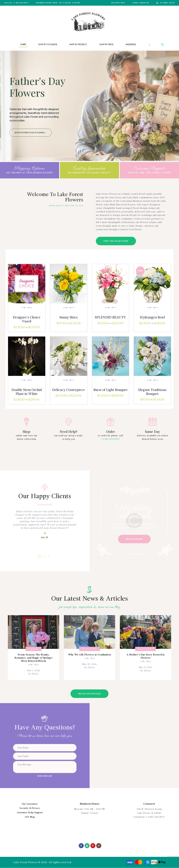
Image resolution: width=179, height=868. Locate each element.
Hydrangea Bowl (152, 317)
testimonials (45, 504)
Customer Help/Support (30, 813)
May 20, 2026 (90, 664)
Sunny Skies (69, 317)
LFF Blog (30, 817)
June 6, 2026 (34, 671)
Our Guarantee (30, 804)
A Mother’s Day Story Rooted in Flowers (145, 656)
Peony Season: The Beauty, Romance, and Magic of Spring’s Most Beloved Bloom (34, 658)
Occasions (90, 649)
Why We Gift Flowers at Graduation (89, 655)
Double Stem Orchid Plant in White (27, 392)
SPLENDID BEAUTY (110, 317)
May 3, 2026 (146, 667)
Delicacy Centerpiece (69, 390)
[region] (89, 106)
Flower (34, 649)
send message (45, 776)
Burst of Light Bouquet (110, 390)
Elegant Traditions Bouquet (152, 392)
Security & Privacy (30, 808)
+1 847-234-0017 (110, 439)
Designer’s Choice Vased (27, 319)
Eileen (35, 674)
